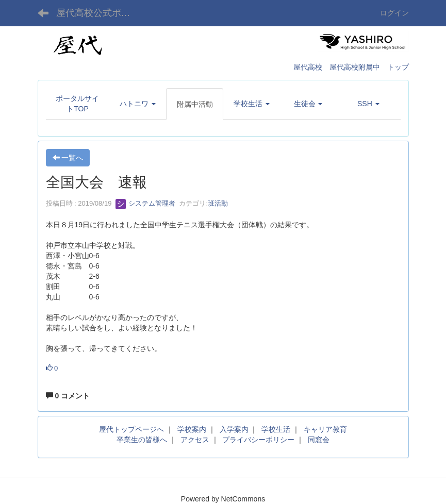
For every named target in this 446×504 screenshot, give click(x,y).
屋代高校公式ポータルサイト (100, 13)
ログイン (394, 13)
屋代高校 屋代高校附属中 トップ (351, 67)
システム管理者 (146, 203)
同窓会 (319, 440)
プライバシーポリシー (258, 440)
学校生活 (276, 429)
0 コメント (68, 396)
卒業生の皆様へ (142, 440)
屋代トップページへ (131, 429)
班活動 (218, 203)
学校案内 (192, 429)
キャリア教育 (325, 429)
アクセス (195, 440)
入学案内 (234, 429)
